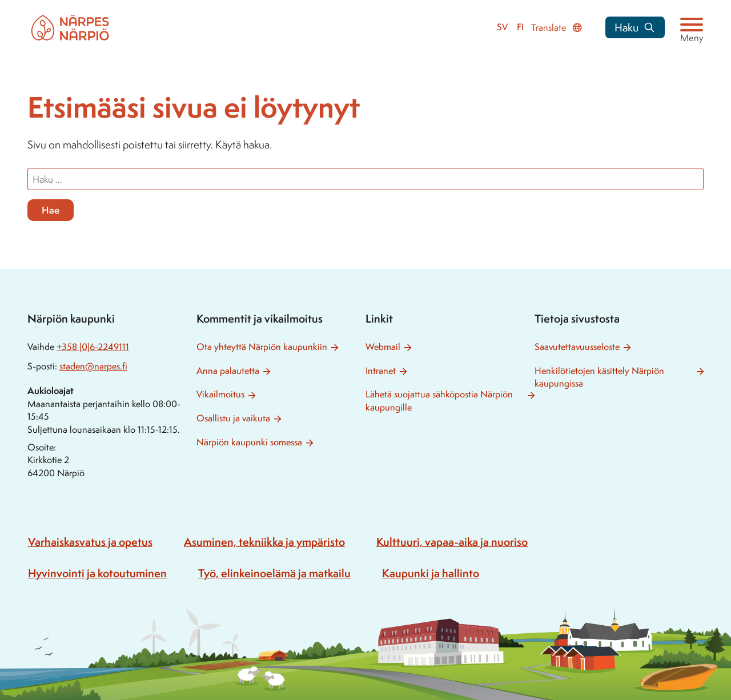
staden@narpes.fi (93, 366)
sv (502, 27)
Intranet (381, 371)
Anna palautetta (228, 371)
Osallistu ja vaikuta (233, 418)
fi (520, 27)
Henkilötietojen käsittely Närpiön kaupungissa (599, 377)
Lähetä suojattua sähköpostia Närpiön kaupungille (439, 401)
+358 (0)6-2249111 (93, 347)
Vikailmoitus (220, 394)
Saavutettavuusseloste (577, 347)
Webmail (383, 347)
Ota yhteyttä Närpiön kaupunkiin (262, 347)
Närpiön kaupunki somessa (249, 442)
